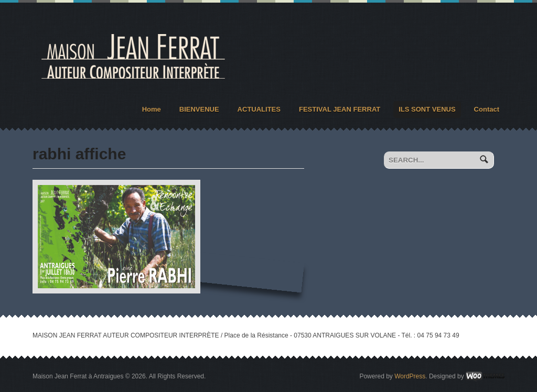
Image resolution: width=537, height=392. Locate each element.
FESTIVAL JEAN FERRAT (340, 109)
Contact (487, 109)
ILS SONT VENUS (427, 109)
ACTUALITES (259, 109)
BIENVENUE (199, 109)
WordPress (410, 376)
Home (152, 109)
